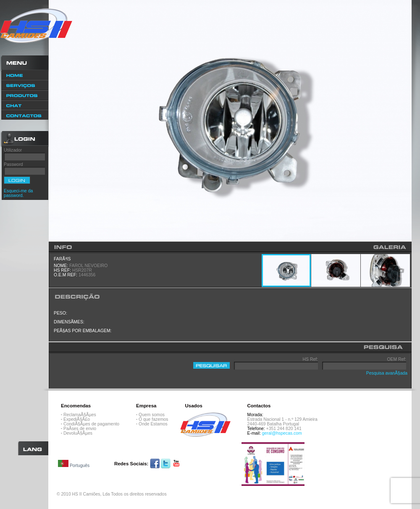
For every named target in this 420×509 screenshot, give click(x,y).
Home (25, 75)
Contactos (25, 115)
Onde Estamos (153, 424)
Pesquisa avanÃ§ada (387, 373)
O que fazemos (153, 419)
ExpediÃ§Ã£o (77, 419)
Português (74, 464)
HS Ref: (310, 359)
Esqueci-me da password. (18, 193)
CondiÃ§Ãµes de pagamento (91, 424)
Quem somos (152, 415)
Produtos (25, 95)
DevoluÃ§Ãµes (78, 433)
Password (13, 164)
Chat (25, 105)
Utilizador (13, 150)
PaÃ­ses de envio (80, 429)
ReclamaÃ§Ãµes (80, 415)
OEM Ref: (396, 359)
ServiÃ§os (25, 85)
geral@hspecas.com (282, 433)
